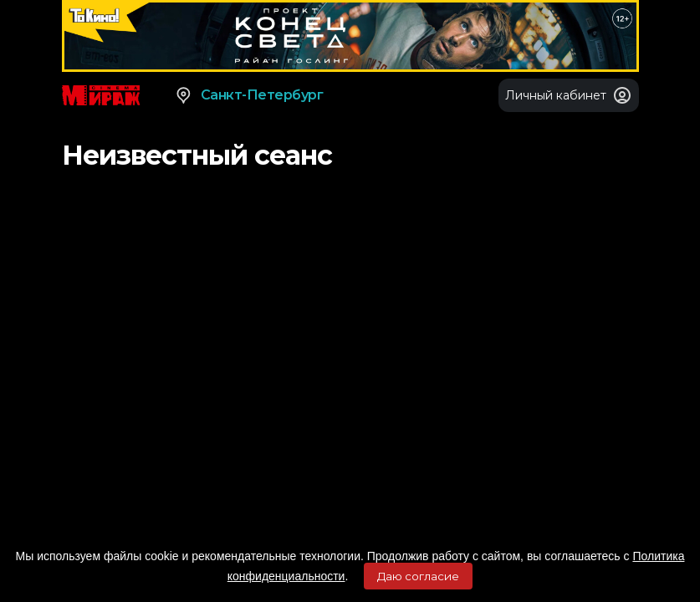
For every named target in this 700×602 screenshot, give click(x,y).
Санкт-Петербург (249, 95)
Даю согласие (418, 576)
